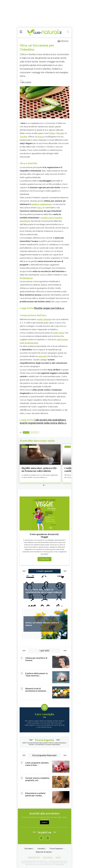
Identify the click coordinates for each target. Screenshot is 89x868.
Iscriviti (44, 822)
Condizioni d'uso (34, 857)
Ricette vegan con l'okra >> (49, 308)
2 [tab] (46, 485)
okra (40, 208)
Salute (26, 432)
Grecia (41, 137)
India (52, 133)
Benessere (34, 432)
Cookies (58, 857)
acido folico (58, 333)
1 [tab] (44, 485)
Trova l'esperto (56, 849)
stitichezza (27, 278)
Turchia (23, 137)
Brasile (60, 133)
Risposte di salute (44, 852)
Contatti (41, 849)
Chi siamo (29, 849)
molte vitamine (44, 319)
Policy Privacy (48, 857)
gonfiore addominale (42, 204)
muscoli (42, 356)
